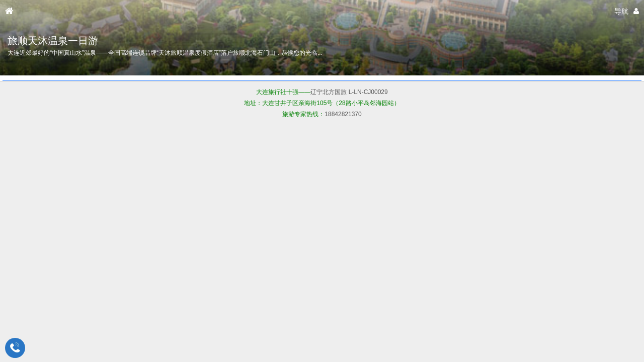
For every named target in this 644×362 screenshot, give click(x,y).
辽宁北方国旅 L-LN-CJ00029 (349, 92)
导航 (621, 11)
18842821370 (343, 114)
